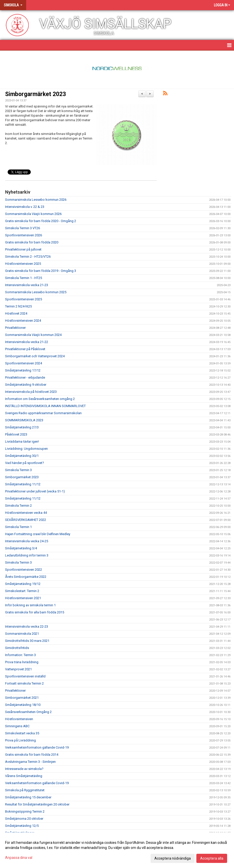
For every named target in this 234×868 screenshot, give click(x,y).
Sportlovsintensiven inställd (25, 676)
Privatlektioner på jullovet (23, 249)
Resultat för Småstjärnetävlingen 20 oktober (37, 804)
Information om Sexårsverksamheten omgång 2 (40, 399)
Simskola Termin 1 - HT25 (24, 278)
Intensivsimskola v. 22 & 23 (25, 207)
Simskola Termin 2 (18, 506)
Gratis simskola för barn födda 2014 (32, 755)
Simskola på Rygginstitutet (25, 790)
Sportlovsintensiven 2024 (24, 363)
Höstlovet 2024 (16, 313)
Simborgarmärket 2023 (35, 94)
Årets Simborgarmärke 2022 (26, 577)
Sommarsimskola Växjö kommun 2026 (33, 214)
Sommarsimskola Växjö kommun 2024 (33, 335)
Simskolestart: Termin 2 (22, 591)
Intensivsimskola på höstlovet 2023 (31, 392)
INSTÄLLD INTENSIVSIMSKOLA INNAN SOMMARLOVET (45, 406)
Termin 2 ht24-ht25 (18, 306)
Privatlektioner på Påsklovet (25, 349)
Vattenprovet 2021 (18, 669)
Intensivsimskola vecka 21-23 (27, 285)
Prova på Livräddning (20, 740)
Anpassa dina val (19, 858)
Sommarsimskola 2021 (22, 634)
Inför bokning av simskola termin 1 (30, 605)
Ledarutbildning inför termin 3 (27, 555)
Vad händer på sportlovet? (25, 463)
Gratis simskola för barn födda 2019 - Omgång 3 (41, 271)
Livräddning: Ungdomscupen (26, 449)
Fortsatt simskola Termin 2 (24, 683)
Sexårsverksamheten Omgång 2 (28, 712)
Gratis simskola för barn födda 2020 (32, 242)
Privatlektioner (15, 328)
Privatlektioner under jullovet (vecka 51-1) (35, 491)
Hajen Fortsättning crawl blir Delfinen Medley (38, 534)
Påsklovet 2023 (16, 434)
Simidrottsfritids (17, 648)
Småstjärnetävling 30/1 (22, 456)
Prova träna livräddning (22, 662)
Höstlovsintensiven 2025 (23, 264)
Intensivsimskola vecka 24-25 (27, 541)
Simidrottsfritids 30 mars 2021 (27, 641)
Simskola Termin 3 (18, 470)
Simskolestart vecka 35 (22, 733)
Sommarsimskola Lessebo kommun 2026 (36, 200)
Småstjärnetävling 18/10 (23, 705)
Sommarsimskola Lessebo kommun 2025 (36, 292)
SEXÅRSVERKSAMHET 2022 (26, 520)
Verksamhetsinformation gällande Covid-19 (37, 747)
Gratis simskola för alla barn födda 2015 (35, 612)
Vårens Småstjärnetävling (24, 776)
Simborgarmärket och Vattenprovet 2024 (35, 356)
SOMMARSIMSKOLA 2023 (24, 420)
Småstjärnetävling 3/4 (21, 548)
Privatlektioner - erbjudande (25, 377)
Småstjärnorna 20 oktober (24, 819)
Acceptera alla (212, 858)
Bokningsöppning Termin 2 (25, 811)
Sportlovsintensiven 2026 (24, 235)
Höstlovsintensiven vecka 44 (26, 513)
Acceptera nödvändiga (173, 858)
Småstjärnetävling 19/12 (23, 584)
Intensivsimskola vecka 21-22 (27, 342)
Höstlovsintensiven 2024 (23, 321)
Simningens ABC (17, 726)
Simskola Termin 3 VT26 (23, 228)
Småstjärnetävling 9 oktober (26, 385)
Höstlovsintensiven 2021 (23, 598)
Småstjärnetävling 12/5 (22, 826)
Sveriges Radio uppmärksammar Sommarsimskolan (43, 413)
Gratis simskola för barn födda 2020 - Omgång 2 (41, 221)
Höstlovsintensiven (19, 719)
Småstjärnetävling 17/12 (23, 370)
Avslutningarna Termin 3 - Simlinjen (30, 762)
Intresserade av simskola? (24, 769)
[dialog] (117, 850)
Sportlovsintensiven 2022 (24, 570)
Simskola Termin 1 (18, 527)
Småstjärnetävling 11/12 (23, 484)
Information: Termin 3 (20, 655)
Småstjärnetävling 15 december (28, 797)
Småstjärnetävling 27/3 (22, 427)
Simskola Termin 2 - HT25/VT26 (28, 257)
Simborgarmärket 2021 (22, 698)
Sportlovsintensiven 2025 (24, 299)
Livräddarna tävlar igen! (22, 441)
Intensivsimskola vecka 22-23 (27, 626)
